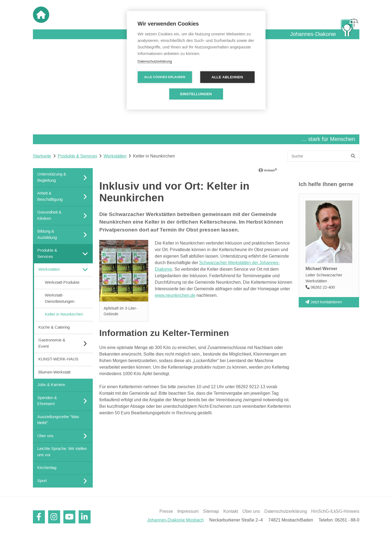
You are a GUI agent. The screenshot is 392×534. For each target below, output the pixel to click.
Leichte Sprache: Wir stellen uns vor (62, 452)
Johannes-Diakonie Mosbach (175, 520)
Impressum (188, 511)
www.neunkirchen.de (175, 295)
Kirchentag (47, 468)
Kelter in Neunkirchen (64, 314)
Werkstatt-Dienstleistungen (60, 298)
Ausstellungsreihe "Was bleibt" (58, 420)
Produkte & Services (77, 156)
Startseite (42, 156)
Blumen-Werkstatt (54, 372)
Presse (166, 511)
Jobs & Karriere (51, 385)
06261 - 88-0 (347, 520)
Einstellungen (196, 94)
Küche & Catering (54, 327)
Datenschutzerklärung (286, 511)
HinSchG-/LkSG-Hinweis (335, 511)
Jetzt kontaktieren (324, 302)
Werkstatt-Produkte (62, 282)
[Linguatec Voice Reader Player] (276, 172)
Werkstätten (115, 156)
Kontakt (231, 511)
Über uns (251, 511)
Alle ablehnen (227, 77)
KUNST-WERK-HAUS (58, 359)
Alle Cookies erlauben (165, 77)
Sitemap (211, 511)
